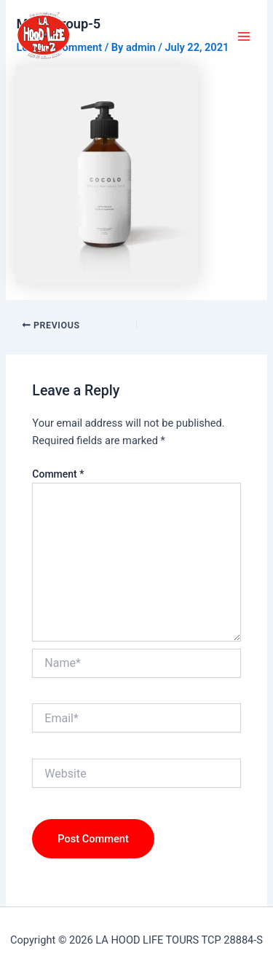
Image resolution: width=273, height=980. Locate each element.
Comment (58, 474)
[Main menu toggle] (244, 36)
